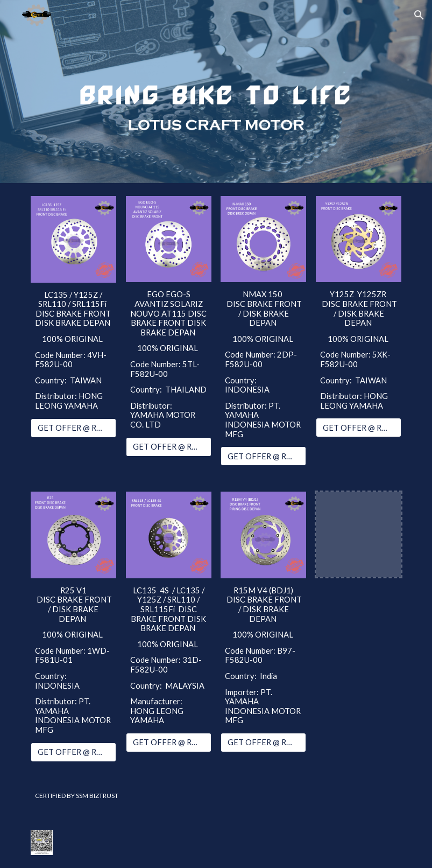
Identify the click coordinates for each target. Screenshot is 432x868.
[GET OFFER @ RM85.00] (169, 743)
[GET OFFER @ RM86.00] (73, 428)
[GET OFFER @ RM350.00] (263, 743)
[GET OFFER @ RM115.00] (263, 456)
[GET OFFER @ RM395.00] (73, 752)
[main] (73, 351)
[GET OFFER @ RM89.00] (169, 446)
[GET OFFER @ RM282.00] (359, 428)
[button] (419, 15)
